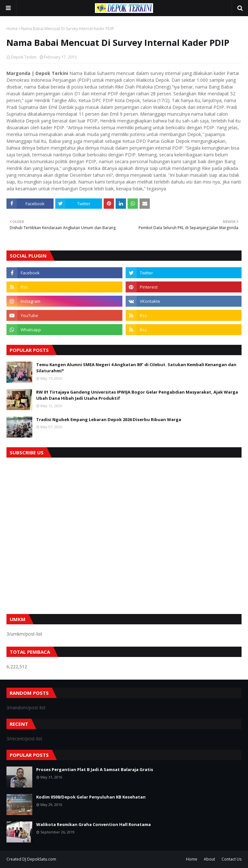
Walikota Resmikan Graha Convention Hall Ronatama (93, 824)
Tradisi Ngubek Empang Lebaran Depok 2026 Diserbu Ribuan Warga (109, 419)
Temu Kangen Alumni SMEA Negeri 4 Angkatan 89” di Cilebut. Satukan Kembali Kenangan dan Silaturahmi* (136, 368)
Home (12, 29)
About (209, 859)
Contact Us (232, 859)
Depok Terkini (24, 57)
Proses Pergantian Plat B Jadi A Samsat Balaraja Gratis (95, 769)
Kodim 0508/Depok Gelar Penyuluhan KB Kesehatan (91, 797)
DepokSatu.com (42, 859)
